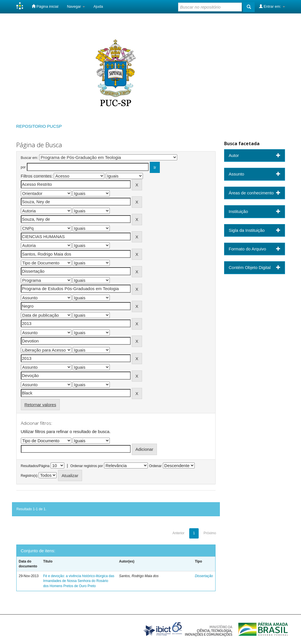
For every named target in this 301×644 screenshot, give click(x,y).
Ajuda (98, 6)
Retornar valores (40, 405)
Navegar (76, 6)
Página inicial (45, 6)
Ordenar (155, 466)
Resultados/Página (35, 466)
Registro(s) (29, 476)
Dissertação (204, 576)
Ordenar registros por (87, 466)
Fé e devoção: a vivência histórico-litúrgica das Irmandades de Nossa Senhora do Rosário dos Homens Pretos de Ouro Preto (79, 581)
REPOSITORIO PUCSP (39, 126)
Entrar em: (272, 6)
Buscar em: (30, 158)
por (23, 167)
